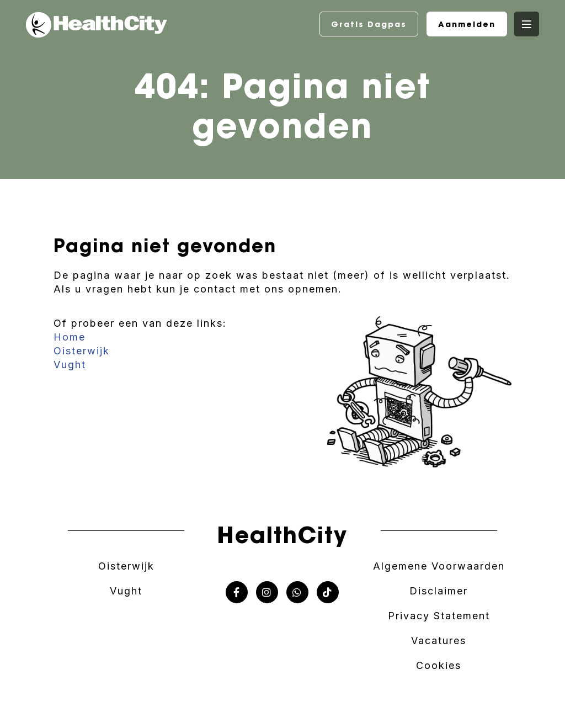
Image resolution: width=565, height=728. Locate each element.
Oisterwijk (82, 351)
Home (70, 337)
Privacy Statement (439, 616)
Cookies (439, 665)
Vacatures (439, 641)
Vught (70, 365)
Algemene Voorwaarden (439, 566)
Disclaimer (439, 591)
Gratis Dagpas (369, 24)
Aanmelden (467, 24)
